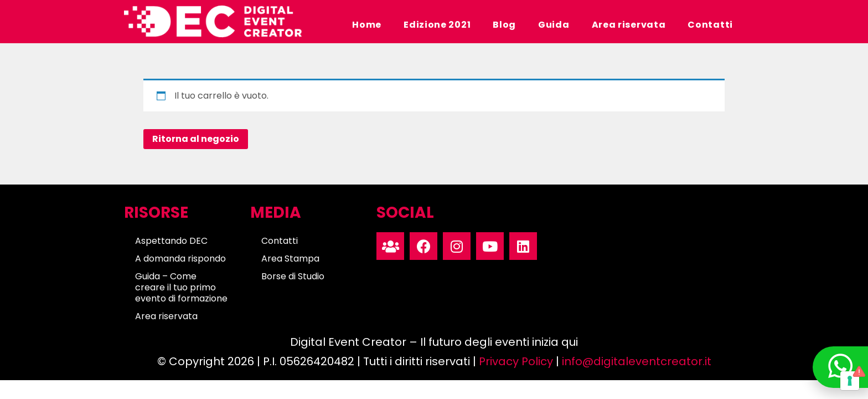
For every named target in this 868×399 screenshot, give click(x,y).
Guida (554, 25)
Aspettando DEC (171, 241)
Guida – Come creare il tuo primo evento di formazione (181, 287)
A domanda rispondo (180, 259)
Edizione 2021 (437, 25)
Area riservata (629, 25)
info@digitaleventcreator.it (637, 361)
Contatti (710, 25)
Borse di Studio (293, 276)
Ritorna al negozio (196, 139)
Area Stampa (290, 259)
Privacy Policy (516, 361)
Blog (504, 25)
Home (367, 25)
